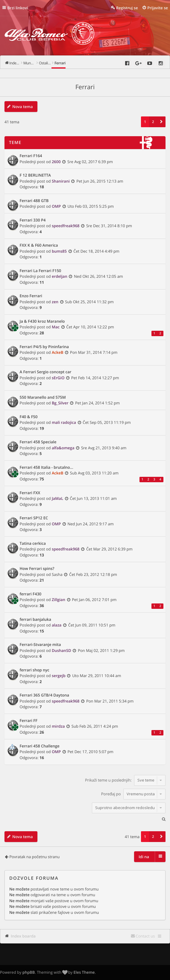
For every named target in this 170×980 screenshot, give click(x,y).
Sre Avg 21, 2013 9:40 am (104, 448)
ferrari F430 (31, 594)
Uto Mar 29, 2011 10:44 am (97, 676)
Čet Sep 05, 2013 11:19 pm (107, 422)
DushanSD (62, 650)
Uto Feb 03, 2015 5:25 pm (91, 206)
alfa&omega (63, 448)
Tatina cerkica (33, 544)
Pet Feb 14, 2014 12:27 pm (95, 378)
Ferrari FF (29, 721)
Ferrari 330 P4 (33, 220)
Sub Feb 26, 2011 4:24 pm (95, 726)
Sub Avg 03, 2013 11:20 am (94, 473)
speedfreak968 (66, 226)
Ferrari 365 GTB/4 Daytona (45, 695)
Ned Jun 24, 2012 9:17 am (91, 524)
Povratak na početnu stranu (34, 857)
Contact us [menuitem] (145, 936)
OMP (56, 206)
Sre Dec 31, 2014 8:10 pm (109, 226)
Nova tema (23, 107)
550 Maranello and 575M (43, 398)
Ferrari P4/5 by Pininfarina (44, 347)
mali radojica (64, 422)
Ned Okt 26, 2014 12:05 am (98, 276)
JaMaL (57, 498)
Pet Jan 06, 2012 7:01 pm (94, 600)
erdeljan (60, 276)
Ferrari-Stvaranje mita (40, 645)
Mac (56, 327)
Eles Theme (84, 972)
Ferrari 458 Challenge (40, 746)
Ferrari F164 (31, 156)
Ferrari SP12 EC (34, 518)
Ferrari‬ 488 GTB (34, 201)
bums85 (59, 251)
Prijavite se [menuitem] (158, 8)
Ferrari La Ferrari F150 (41, 271)
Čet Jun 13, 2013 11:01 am (93, 498)
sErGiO (58, 378)
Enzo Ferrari (31, 296)
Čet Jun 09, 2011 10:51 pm (92, 625)
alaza (57, 625)
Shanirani (61, 181)
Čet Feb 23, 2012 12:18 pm (93, 574)
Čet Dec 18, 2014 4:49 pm (96, 251)
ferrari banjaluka (36, 620)
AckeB (58, 352)
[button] (161, 122)
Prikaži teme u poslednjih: (125, 780)
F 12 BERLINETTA (35, 175)
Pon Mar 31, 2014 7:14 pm (94, 352)
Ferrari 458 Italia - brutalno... (47, 468)
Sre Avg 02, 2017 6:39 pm (90, 162)
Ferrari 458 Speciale (38, 442)
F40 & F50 (29, 417)
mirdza (58, 726)
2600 (56, 162)
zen (55, 302)
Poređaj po (133, 794)
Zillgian (59, 600)
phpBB (29, 972)
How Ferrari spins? (37, 569)
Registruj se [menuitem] (127, 8)
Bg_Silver (60, 403)
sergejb (59, 676)
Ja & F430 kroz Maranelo (42, 321)
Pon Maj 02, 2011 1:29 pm (101, 650)
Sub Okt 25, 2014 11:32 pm (89, 302)
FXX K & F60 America (39, 245)
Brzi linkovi (18, 8)
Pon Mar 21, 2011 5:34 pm (110, 701)
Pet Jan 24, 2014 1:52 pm (97, 403)
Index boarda (23, 936)
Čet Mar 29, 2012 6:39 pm (109, 549)
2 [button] (153, 122)
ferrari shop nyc (35, 670)
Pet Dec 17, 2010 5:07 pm (91, 752)
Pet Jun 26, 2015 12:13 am (100, 181)
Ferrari (85, 87)
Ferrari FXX (30, 493)
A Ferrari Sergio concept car (46, 372)
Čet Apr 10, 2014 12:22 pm (90, 327)
